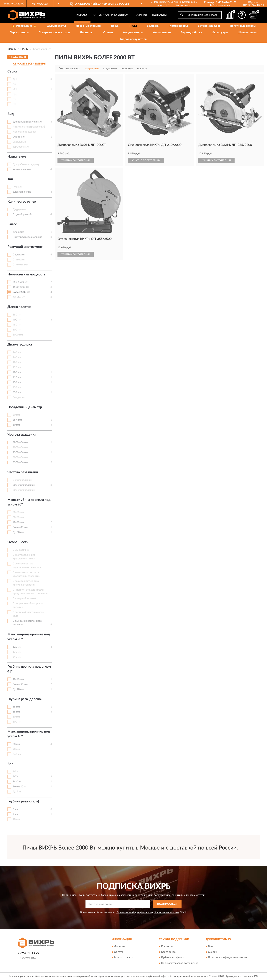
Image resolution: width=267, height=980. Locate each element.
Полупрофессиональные (27, 237)
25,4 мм (17, 420)
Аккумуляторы (133, 33)
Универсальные (22, 169)
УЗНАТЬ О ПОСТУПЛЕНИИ (76, 160)
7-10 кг (17, 782)
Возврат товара (123, 958)
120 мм (17, 647)
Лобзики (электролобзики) (29, 127)
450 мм (17, 325)
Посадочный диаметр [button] (25, 407)
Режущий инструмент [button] (25, 247)
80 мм (16, 717)
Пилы (133, 26)
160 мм (17, 357)
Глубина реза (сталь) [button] (23, 801)
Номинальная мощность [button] (26, 275)
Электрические (22, 192)
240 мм (17, 754)
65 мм (16, 712)
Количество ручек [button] (22, 202)
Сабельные (19, 142)
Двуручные (19, 209)
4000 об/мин (20, 447)
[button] (220, 5)
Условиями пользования (167, 912)
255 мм (17, 387)
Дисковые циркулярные (27, 122)
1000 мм (18, 335)
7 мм (15, 814)
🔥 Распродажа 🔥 (24, 26)
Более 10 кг (20, 787)
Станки (108, 33)
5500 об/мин (20, 462)
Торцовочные (21, 147)
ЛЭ (14, 84)
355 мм (17, 392)
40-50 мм (18, 679)
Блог (211, 947)
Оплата (118, 952)
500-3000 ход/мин (24, 485)
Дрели (115, 26)
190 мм (17, 367)
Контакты (159, 15)
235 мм (17, 382)
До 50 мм (18, 532)
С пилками (19, 260)
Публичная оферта (172, 958)
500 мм (17, 330)
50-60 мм (18, 512)
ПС (14, 99)
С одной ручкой (22, 214)
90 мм (16, 749)
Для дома (18, 232)
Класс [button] (12, 224)
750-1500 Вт (20, 282)
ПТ (14, 104)
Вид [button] (11, 114)
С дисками (19, 255)
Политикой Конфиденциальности (134, 912)
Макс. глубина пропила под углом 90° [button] (29, 502)
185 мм (17, 362)
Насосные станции (88, 26)
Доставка (120, 947)
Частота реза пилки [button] (23, 472)
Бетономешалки (209, 26)
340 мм (17, 657)
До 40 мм (18, 689)
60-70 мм (18, 517)
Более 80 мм (20, 527)
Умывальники (162, 33)
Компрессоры (179, 26)
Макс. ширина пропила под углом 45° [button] (29, 734)
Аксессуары (220, 33)
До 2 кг (17, 792)
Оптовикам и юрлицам (111, 15)
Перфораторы (19, 33)
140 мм (17, 352)
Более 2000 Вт (21, 292)
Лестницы (87, 33)
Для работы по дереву (26, 164)
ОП (15, 89)
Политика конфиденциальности (227, 958)
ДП (15, 79)
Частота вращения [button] (22, 435)
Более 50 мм (20, 684)
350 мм (17, 315)
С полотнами (20, 265)
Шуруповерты (56, 26)
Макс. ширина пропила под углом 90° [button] (29, 637)
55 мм (16, 707)
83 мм (16, 744)
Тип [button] (10, 179)
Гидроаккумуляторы (134, 39)
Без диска (19, 397)
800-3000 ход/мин (24, 490)
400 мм (17, 320)
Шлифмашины (248, 33)
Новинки (140, 15)
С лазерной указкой (24, 599)
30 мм (16, 425)
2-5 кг (16, 772)
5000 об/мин (20, 457)
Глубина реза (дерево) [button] (24, 699)
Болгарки (153, 26)
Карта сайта (168, 952)
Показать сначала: (69, 69)
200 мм (17, 372)
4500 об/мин (20, 452)
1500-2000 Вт (21, 287)
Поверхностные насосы (54, 33)
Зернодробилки (192, 33)
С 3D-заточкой (21, 550)
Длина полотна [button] (19, 307)
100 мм (17, 722)
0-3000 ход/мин (22, 480)
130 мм (17, 652)
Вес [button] (10, 764)
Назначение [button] (17, 157)
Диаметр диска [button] (20, 345)
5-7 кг (16, 777)
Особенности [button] (18, 542)
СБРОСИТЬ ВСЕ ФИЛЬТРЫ (30, 64)
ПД (15, 94)
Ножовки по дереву (24, 132)
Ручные (17, 187)
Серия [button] (12, 72)
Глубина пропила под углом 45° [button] (29, 669)
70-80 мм (18, 522)
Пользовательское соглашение (180, 963)
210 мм (17, 377)
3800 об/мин (20, 442)
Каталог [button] (82, 15)
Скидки (212, 952)
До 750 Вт (19, 297)
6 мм (15, 809)
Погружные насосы (243, 26)
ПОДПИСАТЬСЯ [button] (167, 904)
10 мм (16, 819)
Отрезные (19, 137)
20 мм (16, 415)
